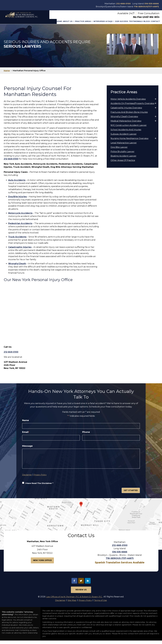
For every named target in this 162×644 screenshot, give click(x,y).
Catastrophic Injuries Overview (126, 108)
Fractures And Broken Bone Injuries (129, 112)
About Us (68, 21)
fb (74, 583)
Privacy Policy (41, 483)
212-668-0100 (123, 4)
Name (26, 420)
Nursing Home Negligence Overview (130, 138)
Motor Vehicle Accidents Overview (128, 99)
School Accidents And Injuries (126, 130)
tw (81, 583)
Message (27, 447)
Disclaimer (27, 483)
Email (26, 433)
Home (59, 21)
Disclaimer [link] (58, 603)
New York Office (42, 563)
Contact (155, 21)
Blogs (147, 21)
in (88, 583)
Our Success (122, 21)
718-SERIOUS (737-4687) (120, 561)
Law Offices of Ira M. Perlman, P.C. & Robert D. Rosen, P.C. (74, 600)
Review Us (81, 592)
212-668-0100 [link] (11, 159)
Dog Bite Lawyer (119, 147)
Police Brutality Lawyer (122, 152)
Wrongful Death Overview (124, 116)
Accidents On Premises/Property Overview (132, 103)
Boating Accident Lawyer (123, 156)
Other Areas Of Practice (123, 160)
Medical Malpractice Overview (126, 121)
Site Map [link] (71, 603)
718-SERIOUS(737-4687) (146, 7)
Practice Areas (83, 21)
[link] (17, 180)
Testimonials (136, 21)
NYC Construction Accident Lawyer (129, 125)
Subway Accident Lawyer (124, 134)
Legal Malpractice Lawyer (124, 143)
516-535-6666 (152, 4)
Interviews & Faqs (103, 21)
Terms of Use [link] (102, 603)
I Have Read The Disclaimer (40, 492)
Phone (86, 433)
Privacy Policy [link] (86, 603)
